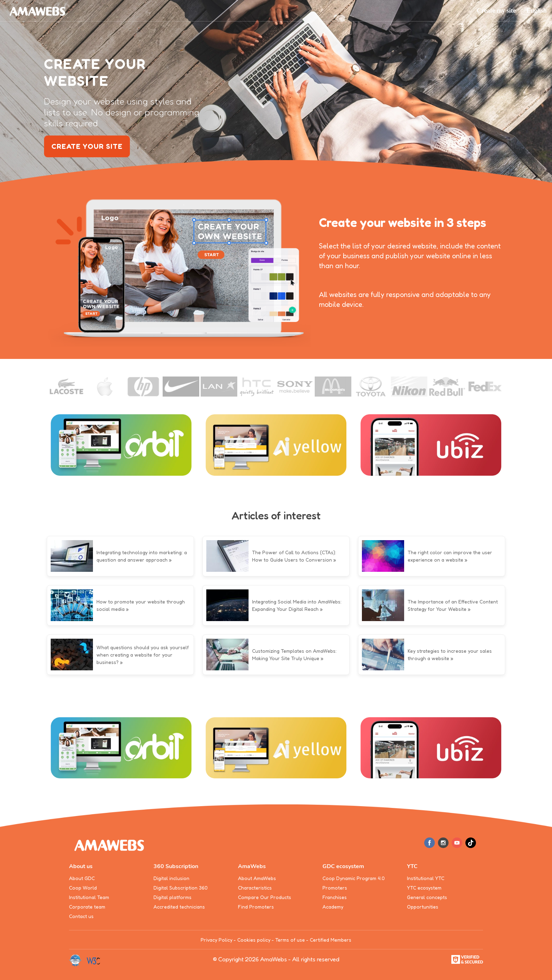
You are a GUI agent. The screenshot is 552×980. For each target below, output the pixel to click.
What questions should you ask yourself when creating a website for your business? (143, 655)
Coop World (83, 888)
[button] (537, 11)
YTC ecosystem (424, 888)
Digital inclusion (171, 878)
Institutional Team (89, 897)
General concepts (427, 897)
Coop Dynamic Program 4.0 (354, 878)
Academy (333, 907)
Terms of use (290, 940)
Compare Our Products (265, 897)
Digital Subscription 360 (181, 888)
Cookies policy (254, 940)
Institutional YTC (426, 878)
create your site (87, 146)
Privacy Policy (217, 940)
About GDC (82, 878)
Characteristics (255, 888)
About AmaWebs (257, 878)
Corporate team (87, 907)
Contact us (81, 916)
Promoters (335, 888)
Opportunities (423, 907)
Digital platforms (172, 897)
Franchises (335, 897)
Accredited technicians (179, 907)
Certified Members (331, 940)
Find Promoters (256, 907)
